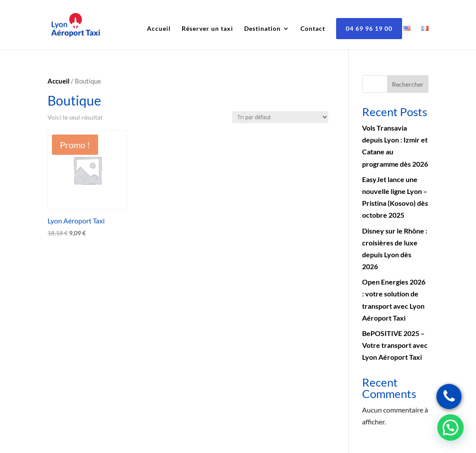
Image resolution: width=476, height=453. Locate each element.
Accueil (159, 29)
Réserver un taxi (207, 29)
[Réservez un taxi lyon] (449, 396)
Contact (313, 29)
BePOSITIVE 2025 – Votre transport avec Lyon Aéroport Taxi (395, 345)
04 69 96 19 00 (369, 28)
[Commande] (280, 117)
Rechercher (408, 84)
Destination (262, 29)
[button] (450, 427)
